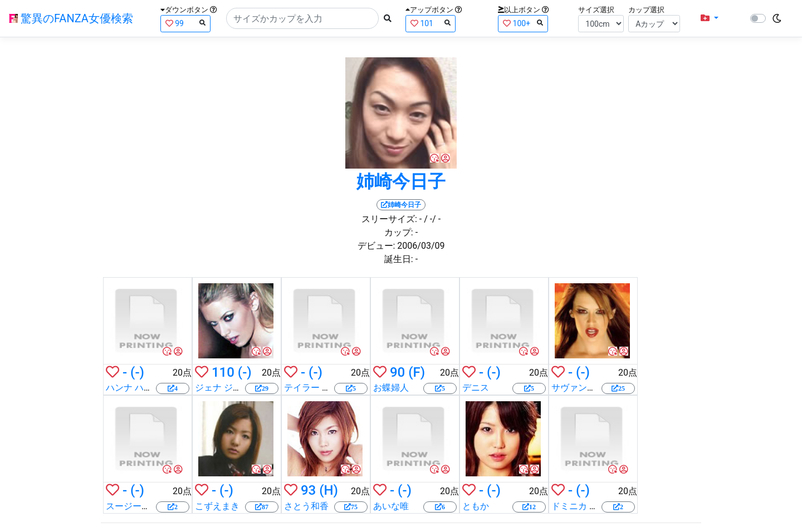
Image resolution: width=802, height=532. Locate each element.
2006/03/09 (421, 246)
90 (397, 372)
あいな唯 (391, 506)
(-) (137, 372)
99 (185, 23)
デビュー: (376, 246)
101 (431, 23)
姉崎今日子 (401, 181)
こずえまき (217, 506)
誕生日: (399, 259)
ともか (476, 506)
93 (308, 490)
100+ (523, 23)
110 (223, 372)
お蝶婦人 (391, 388)
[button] (710, 18)
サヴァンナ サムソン (593, 388)
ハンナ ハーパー (138, 388)
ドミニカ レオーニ (588, 506)
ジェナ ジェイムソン (236, 388)
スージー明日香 (137, 506)
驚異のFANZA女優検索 (71, 18)
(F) (417, 372)
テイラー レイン (316, 388)
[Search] (302, 18)
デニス (476, 388)
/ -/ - (432, 219)
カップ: (399, 232)
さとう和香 (306, 506)
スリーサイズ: (389, 219)
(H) (329, 490)
